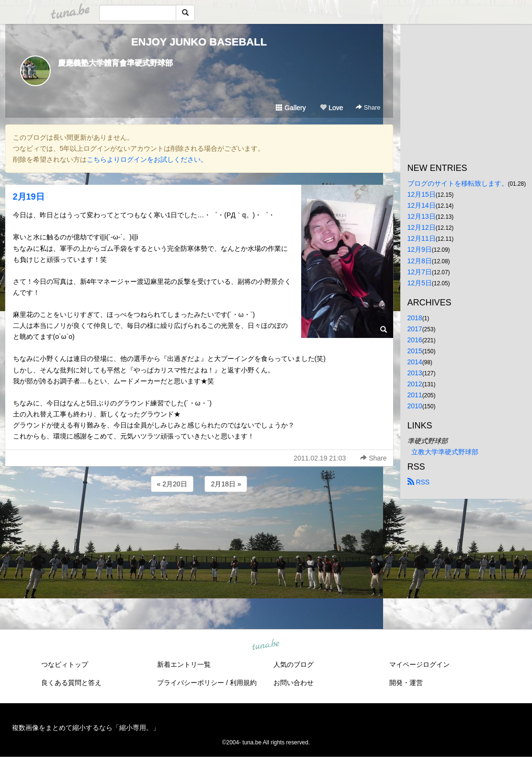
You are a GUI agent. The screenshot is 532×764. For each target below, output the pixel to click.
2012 (415, 384)
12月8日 (420, 261)
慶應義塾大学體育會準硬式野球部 (115, 63)
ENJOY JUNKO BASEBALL (199, 42)
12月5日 (420, 283)
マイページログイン (419, 664)
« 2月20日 (172, 484)
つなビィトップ (65, 664)
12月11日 (422, 238)
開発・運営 (406, 683)
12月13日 (422, 216)
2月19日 (29, 197)
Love (331, 108)
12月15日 (422, 194)
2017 (415, 329)
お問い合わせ (294, 683)
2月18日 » (226, 484)
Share (368, 107)
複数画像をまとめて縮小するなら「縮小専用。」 (86, 728)
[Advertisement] (199, 520)
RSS (419, 482)
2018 (415, 318)
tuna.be (266, 645)
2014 (415, 362)
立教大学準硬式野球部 (445, 452)
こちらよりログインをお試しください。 (147, 159)
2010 (415, 406)
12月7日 (420, 272)
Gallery (291, 108)
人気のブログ (294, 664)
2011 (415, 395)
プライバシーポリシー (191, 683)
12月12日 (422, 227)
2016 (415, 340)
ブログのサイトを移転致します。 (458, 183)
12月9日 (420, 249)
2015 (415, 351)
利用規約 (243, 683)
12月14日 (422, 205)
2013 (415, 373)
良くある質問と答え (71, 683)
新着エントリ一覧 (184, 664)
